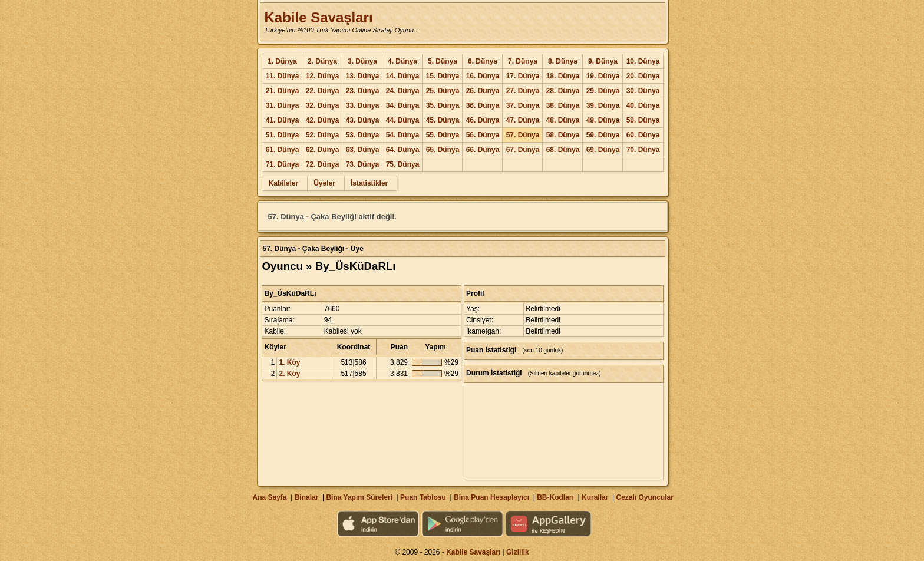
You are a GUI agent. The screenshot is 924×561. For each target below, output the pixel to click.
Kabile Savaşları (318, 17)
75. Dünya (403, 164)
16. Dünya (483, 76)
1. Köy (289, 362)
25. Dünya (443, 91)
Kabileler (283, 183)
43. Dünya (363, 120)
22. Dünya (323, 91)
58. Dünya (563, 135)
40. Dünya (643, 105)
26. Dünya (483, 91)
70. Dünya (643, 150)
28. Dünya (563, 91)
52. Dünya (323, 135)
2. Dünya (322, 61)
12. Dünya (323, 76)
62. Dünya (323, 150)
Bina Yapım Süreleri (359, 497)
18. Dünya (563, 76)
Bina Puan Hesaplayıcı (491, 497)
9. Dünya (603, 61)
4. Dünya (402, 61)
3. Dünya (362, 61)
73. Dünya (363, 164)
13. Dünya (363, 76)
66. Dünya (483, 150)
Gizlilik (518, 552)
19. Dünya (603, 76)
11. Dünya (283, 76)
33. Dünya (363, 105)
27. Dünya (523, 91)
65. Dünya (443, 150)
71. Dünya (283, 164)
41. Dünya (283, 120)
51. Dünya (283, 135)
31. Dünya (283, 105)
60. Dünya (643, 135)
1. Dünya (282, 61)
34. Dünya (403, 105)
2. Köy (289, 374)
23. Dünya (363, 91)
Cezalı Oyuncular (644, 497)
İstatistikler (369, 183)
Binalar (307, 497)
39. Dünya (603, 105)
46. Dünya (483, 120)
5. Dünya (443, 61)
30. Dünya (643, 91)
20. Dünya (643, 76)
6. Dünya (483, 61)
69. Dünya (603, 150)
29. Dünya (603, 91)
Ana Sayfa (269, 497)
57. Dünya (523, 135)
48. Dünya (563, 120)
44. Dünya (403, 120)
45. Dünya (443, 120)
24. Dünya (403, 91)
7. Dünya (523, 61)
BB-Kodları (555, 497)
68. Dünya (563, 150)
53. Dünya (363, 135)
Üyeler (324, 183)
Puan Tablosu (423, 497)
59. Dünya (603, 135)
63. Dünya (363, 150)
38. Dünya (563, 105)
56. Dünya (483, 135)
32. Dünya (323, 105)
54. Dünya (403, 135)
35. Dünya (443, 105)
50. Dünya (643, 120)
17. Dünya (523, 76)
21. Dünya (283, 91)
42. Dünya (323, 120)
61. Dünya (283, 150)
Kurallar (595, 497)
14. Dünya (403, 76)
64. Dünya (403, 150)
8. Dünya (563, 61)
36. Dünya (483, 105)
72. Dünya (323, 164)
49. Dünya (603, 120)
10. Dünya (643, 61)
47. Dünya (523, 120)
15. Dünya (443, 76)
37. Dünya (523, 105)
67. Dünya (523, 150)
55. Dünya (443, 135)
